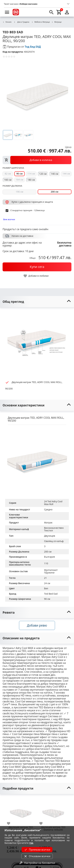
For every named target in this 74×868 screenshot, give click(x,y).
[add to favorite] (10, 823)
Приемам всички (37, 850)
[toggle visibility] (37, 302)
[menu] (7, 12)
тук (31, 843)
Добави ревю (37, 625)
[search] (51, 12)
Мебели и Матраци (41, 22)
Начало (7, 22)
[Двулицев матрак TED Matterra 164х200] (53, 811)
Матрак (48, 523)
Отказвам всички (37, 856)
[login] (67, 12)
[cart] (59, 12)
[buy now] (37, 267)
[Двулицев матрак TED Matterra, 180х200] (21, 811)
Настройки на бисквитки (37, 863)
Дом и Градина (21, 22)
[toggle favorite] (36, 276)
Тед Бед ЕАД (33, 47)
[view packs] (37, 160)
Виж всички (9, 219)
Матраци (57, 22)
